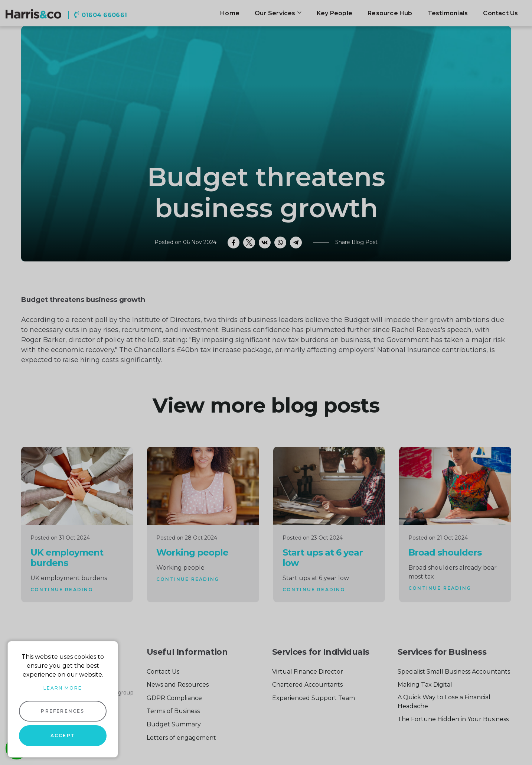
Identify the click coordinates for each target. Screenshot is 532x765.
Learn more (63, 688)
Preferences (63, 711)
